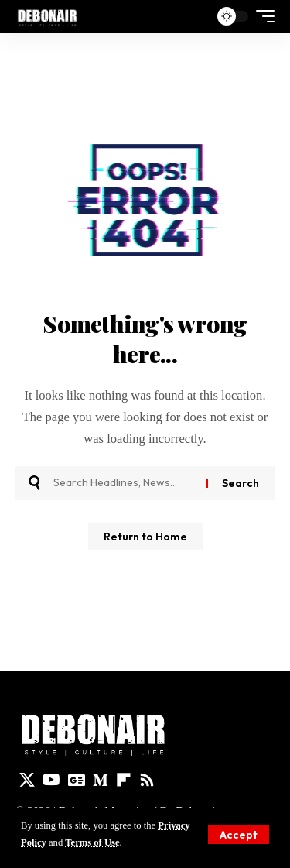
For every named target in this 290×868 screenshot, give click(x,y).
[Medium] (101, 780)
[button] (239, 835)
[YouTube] (51, 780)
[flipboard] (124, 780)
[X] (27, 780)
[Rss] (147, 780)
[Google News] (77, 780)
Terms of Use (92, 842)
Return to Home (145, 537)
